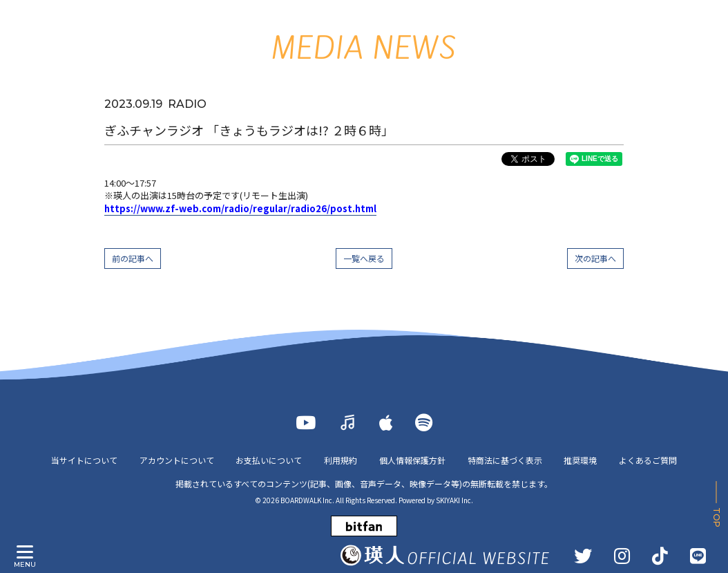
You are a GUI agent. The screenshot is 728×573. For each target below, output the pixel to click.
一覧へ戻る (364, 258)
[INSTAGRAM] (622, 556)
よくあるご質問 (649, 460)
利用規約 (341, 460)
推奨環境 (581, 460)
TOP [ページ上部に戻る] (717, 517)
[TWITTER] (583, 556)
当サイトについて (84, 460)
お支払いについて (269, 460)
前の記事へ (133, 258)
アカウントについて (176, 460)
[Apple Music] (386, 422)
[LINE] (698, 556)
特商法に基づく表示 (505, 460)
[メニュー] (25, 552)
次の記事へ (595, 258)
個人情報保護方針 (412, 460)
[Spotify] (424, 422)
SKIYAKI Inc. (454, 500)
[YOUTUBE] (306, 422)
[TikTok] (660, 556)
